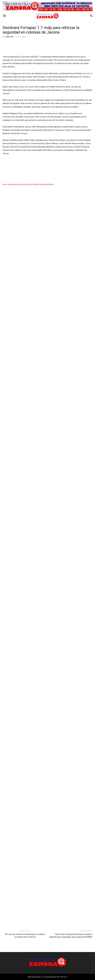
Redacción (10, 37)
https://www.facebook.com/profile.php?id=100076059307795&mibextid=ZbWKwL (28, 184)
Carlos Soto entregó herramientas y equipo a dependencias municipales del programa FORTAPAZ (71, 936)
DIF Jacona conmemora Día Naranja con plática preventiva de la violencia (25, 936)
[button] (4, 16)
